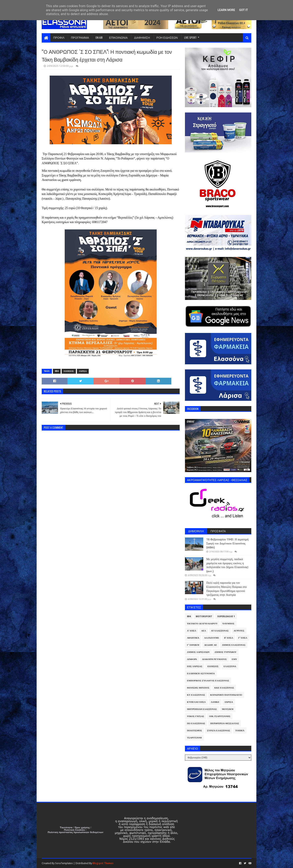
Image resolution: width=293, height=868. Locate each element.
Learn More (226, 10)
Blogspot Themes (103, 863)
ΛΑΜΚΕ (215, 702)
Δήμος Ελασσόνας (234, 645)
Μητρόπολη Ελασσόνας (202, 709)
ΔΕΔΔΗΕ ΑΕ (211, 645)
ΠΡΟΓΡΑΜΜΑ (80, 37)
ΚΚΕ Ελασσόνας (224, 688)
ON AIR (99, 37)
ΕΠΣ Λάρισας (195, 666)
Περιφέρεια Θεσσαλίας (225, 723)
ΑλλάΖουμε (212, 638)
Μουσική (228, 709)
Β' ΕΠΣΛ (229, 638)
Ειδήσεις (69, 371)
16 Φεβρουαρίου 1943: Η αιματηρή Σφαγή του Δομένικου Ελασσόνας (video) (227, 543)
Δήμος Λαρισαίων (198, 652)
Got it (243, 10)
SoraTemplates (64, 863)
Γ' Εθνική (193, 645)
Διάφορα (192, 659)
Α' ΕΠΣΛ (192, 631)
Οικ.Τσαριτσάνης (220, 716)
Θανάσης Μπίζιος (198, 688)
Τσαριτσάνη (194, 738)
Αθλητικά (193, 638)
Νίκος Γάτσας (196, 716)
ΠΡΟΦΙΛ (59, 37)
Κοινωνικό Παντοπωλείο (226, 695)
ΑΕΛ (204, 631)
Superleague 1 (226, 616)
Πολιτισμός (194, 731)
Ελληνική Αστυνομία (201, 674)
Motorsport (204, 616)
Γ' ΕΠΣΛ (243, 638)
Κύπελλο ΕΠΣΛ (196, 702)
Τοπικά (240, 731)
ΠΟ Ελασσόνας (196, 723)
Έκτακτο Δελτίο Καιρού (202, 624)
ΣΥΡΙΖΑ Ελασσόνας (219, 731)
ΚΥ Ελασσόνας (196, 695)
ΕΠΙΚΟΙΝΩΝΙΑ (118, 37)
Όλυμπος (228, 624)
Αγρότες (239, 631)
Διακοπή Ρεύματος (214, 659)
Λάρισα (83, 371)
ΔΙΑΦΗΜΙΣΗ (142, 37)
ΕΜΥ (234, 659)
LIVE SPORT (190, 37)
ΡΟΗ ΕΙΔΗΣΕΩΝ (167, 37)
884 (57, 371)
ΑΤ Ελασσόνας (220, 631)
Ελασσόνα (230, 666)
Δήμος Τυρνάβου (226, 652)
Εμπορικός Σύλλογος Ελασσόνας (208, 681)
